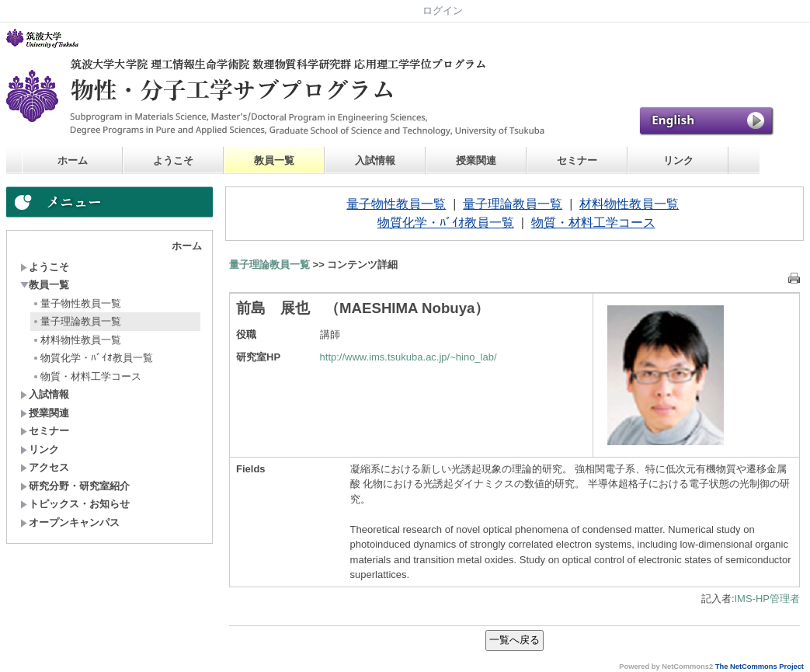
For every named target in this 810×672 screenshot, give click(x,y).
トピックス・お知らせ (75, 504)
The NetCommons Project (760, 667)
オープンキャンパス (70, 522)
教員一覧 (274, 160)
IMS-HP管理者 (768, 599)
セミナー (577, 160)
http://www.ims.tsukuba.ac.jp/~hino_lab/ (408, 357)
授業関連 (476, 160)
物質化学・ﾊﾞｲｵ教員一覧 (92, 358)
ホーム (73, 160)
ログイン (443, 10)
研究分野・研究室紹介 (75, 486)
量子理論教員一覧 (76, 321)
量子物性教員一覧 (76, 303)
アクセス (45, 467)
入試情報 (375, 160)
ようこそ (173, 160)
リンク (678, 160)
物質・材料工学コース (87, 376)
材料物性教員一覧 (76, 340)
